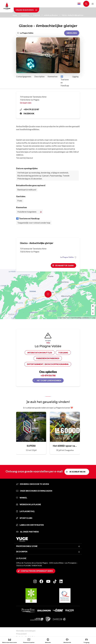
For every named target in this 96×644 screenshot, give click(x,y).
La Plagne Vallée (68, 257)
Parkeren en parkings (48, 358)
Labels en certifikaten (30, 525)
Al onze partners (27, 532)
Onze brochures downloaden (34, 491)
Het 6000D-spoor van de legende (65, 446)
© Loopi (93, 318)
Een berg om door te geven (32, 484)
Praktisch (38, 15)
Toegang (63, 353)
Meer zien (72, 33)
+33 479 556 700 (48, 375)
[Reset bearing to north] (93, 313)
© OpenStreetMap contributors (80, 318)
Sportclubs (24, 518)
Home (16, 15)
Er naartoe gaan (64, 265)
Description (39, 76)
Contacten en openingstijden (37, 571)
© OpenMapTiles (63, 318)
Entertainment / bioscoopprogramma (48, 364)
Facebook (27, 113)
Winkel (22, 498)
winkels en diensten (52, 15)
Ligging (75, 76)
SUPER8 (31, 446)
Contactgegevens (24, 76)
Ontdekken (26, 15)
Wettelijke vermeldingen (26, 631)
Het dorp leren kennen (49, 380)
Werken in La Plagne (29, 504)
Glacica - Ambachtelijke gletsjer (73, 15)
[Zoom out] (93, 310)
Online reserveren (26, 10)
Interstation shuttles (40, 353)
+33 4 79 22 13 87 (29, 109)
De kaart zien (26, 103)
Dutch (79, 4)
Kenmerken (53, 76)
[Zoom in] (93, 306)
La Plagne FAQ (25, 511)
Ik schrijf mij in (77, 472)
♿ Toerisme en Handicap (65, 81)
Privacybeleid (21, 634)
